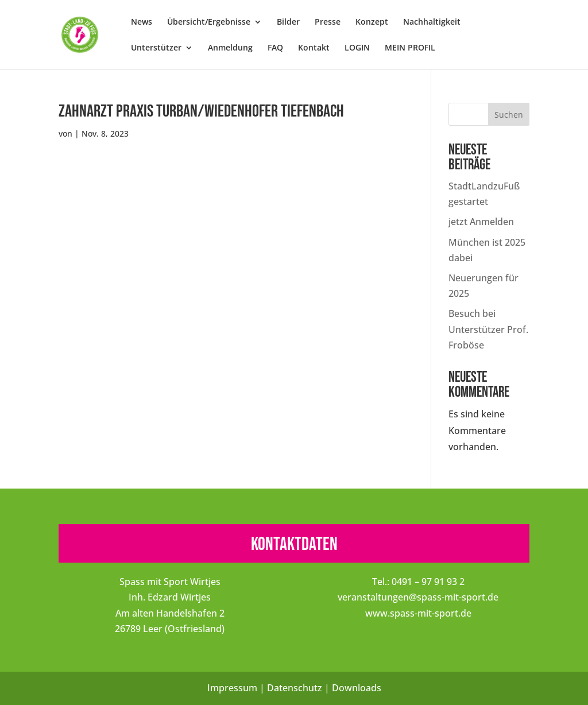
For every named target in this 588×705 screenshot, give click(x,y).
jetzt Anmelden (481, 222)
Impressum (232, 688)
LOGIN (357, 48)
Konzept (372, 22)
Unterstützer (156, 48)
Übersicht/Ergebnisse (209, 22)
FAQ (275, 48)
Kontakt (314, 48)
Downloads (357, 688)
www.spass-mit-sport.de (418, 613)
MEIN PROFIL (410, 48)
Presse (328, 22)
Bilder (288, 22)
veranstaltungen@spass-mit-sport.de (418, 597)
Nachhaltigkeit (432, 22)
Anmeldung (230, 48)
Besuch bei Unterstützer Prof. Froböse (488, 329)
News (142, 22)
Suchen (509, 115)
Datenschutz (295, 688)
